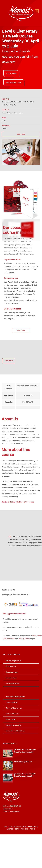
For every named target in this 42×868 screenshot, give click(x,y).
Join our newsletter (13, 684)
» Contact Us (8, 809)
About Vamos (11, 719)
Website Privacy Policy (14, 725)
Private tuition (11, 666)
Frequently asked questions (15, 697)
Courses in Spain (12, 672)
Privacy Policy (24, 639)
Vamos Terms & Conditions (15, 731)
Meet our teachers (12, 714)
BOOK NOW (11, 74)
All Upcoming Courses (13, 661)
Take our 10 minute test (14, 708)
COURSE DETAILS (14, 83)
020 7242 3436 (16, 806)
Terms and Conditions (25, 829)
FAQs (34, 636)
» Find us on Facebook (11, 812)
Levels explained (12, 702)
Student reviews (11, 678)
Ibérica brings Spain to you (23, 762)
